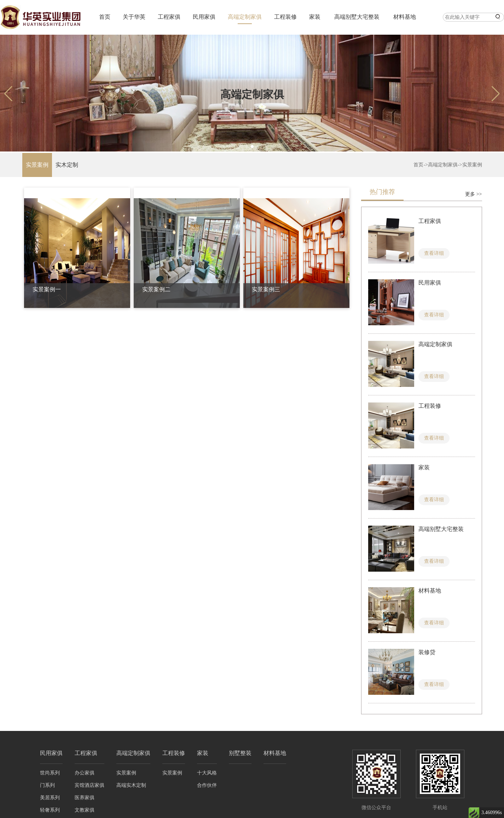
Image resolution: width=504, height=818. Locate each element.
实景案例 (37, 165)
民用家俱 (204, 17)
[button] (252, 147)
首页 (105, 17)
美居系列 (50, 798)
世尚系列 (50, 773)
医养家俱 (85, 798)
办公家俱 (85, 773)
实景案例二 (156, 289)
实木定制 (67, 165)
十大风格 (207, 773)
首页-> (421, 165)
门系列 (47, 785)
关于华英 (134, 17)
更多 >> (473, 194)
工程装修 (285, 17)
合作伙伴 (207, 785)
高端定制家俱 (245, 17)
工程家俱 (169, 17)
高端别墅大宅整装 (357, 17)
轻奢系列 (50, 810)
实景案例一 (47, 289)
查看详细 (434, 253)
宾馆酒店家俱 (89, 785)
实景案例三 (266, 289)
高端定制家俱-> (445, 165)
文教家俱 (85, 810)
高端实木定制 (131, 785)
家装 (315, 17)
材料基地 (405, 17)
